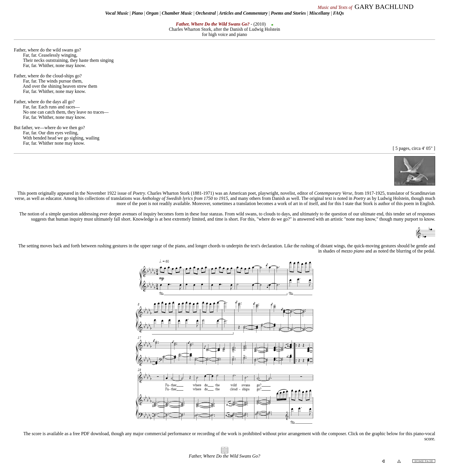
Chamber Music (177, 13)
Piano (137, 13)
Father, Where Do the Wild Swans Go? (224, 456)
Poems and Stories (288, 13)
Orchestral (206, 13)
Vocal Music (117, 13)
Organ (152, 13)
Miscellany (319, 13)
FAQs (338, 13)
